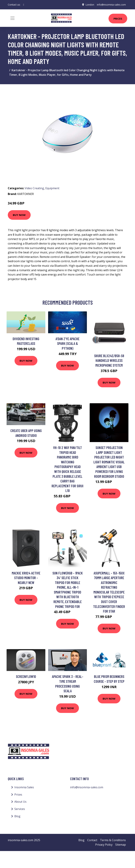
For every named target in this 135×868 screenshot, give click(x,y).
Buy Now (19, 215)
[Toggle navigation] (12, 18)
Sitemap (121, 845)
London (90, 5)
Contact (92, 840)
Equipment (52, 188)
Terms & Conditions (113, 840)
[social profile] (24, 5)
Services (20, 809)
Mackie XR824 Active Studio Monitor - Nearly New (26, 578)
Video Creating (34, 188)
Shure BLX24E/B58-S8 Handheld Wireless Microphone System (109, 360)
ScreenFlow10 (26, 676)
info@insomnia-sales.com (111, 5)
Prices (118, 19)
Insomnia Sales (24, 787)
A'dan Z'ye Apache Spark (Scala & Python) (67, 343)
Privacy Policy (104, 845)
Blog (17, 816)
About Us (20, 802)
